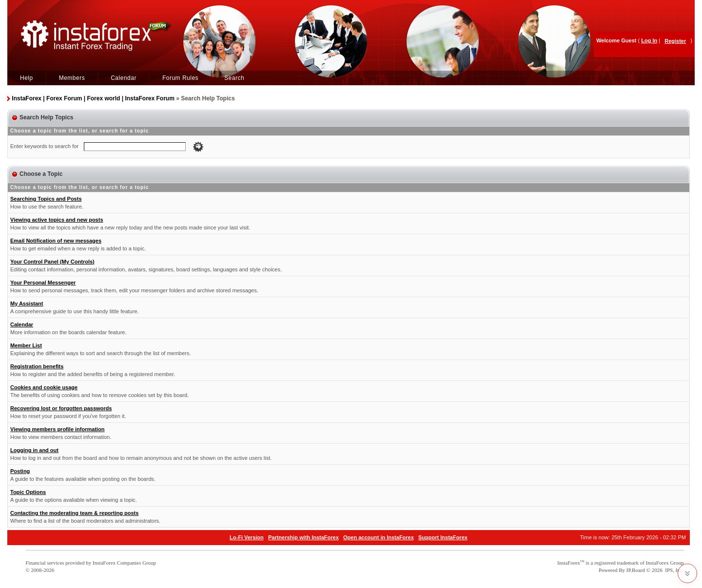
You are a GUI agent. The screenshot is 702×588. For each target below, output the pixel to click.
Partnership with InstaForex (303, 537)
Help (27, 78)
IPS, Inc (673, 570)
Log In (649, 40)
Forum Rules (180, 78)
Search (234, 78)
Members (72, 78)
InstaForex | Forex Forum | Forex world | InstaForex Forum (93, 98)
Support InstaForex (443, 537)
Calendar (124, 78)
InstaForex (569, 563)
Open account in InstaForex (379, 537)
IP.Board (636, 570)
